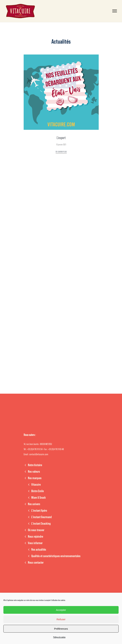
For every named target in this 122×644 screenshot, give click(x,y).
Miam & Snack (39, 498)
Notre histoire (35, 465)
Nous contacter (36, 563)
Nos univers (34, 504)
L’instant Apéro (39, 511)
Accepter (61, 610)
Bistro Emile (38, 491)
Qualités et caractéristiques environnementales (56, 556)
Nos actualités (39, 550)
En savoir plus (61, 152)
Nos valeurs (34, 472)
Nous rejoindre (35, 537)
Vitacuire (36, 485)
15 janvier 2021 (61, 145)
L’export (61, 138)
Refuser (61, 619)
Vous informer (35, 543)
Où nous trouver (36, 530)
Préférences (61, 629)
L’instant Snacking (41, 524)
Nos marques (35, 478)
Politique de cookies (59, 637)
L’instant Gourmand (42, 517)
